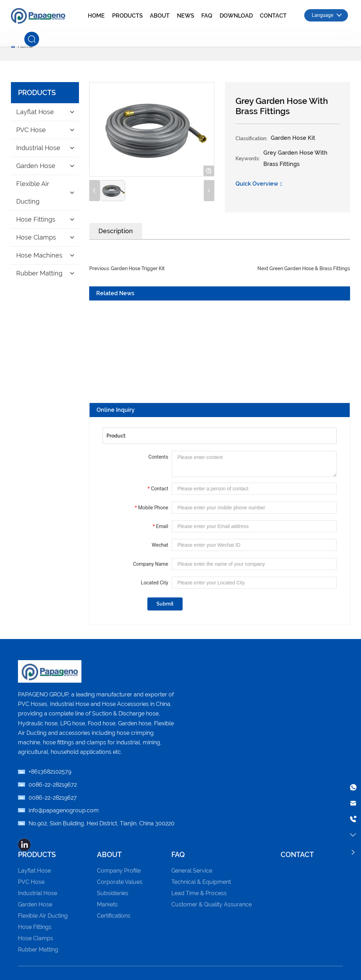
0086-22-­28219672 (53, 785)
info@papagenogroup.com (64, 810)
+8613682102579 (50, 772)
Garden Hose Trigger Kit (138, 268)
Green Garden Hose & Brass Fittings (310, 268)
